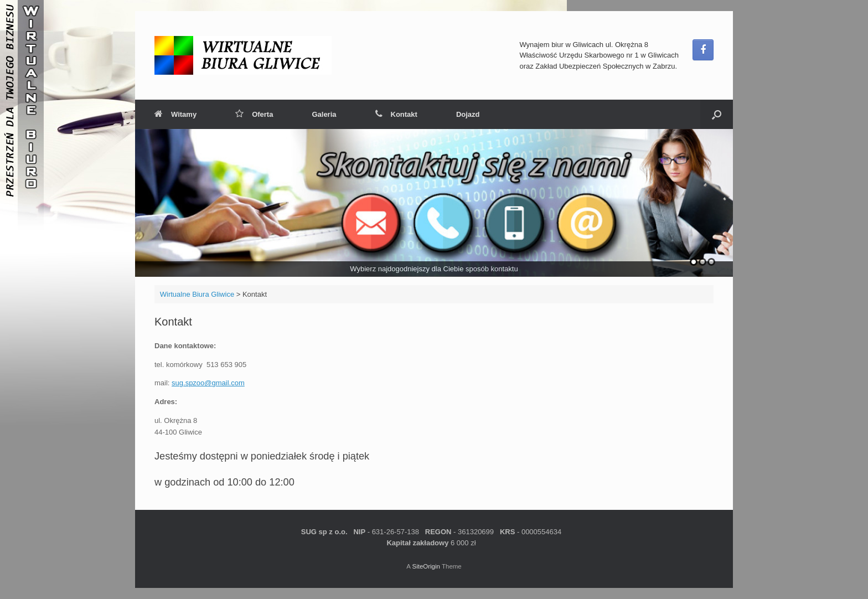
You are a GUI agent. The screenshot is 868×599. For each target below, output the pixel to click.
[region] (434, 203)
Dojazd (468, 114)
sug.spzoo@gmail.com (208, 383)
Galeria (324, 114)
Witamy (175, 114)
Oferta (254, 114)
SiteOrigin (426, 566)
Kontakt (396, 114)
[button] (717, 114)
